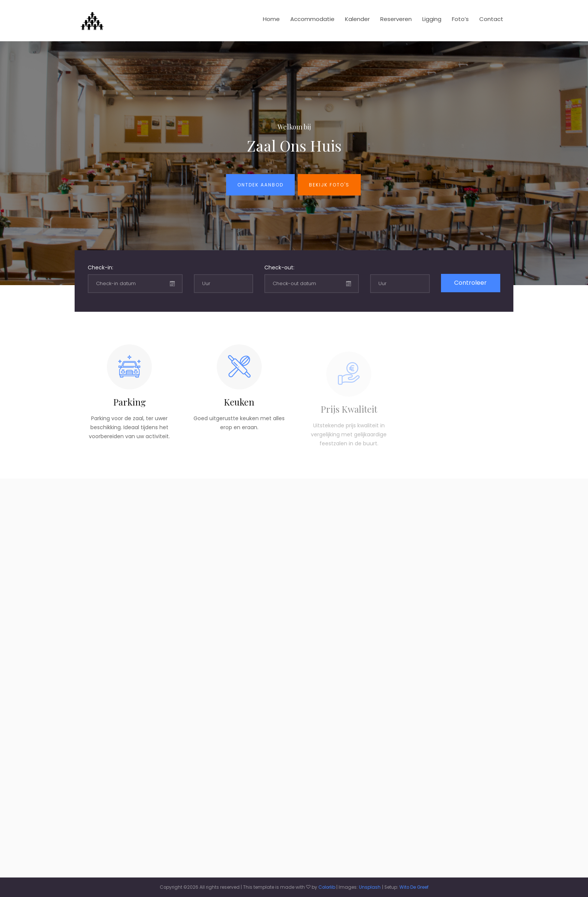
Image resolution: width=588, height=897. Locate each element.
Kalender (357, 19)
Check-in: (100, 267)
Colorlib (327, 887)
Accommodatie (312, 19)
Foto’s (460, 19)
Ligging (432, 19)
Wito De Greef (414, 887)
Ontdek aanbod (260, 185)
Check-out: (279, 267)
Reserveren (396, 19)
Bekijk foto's (329, 185)
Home (271, 19)
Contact (491, 19)
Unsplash (370, 887)
